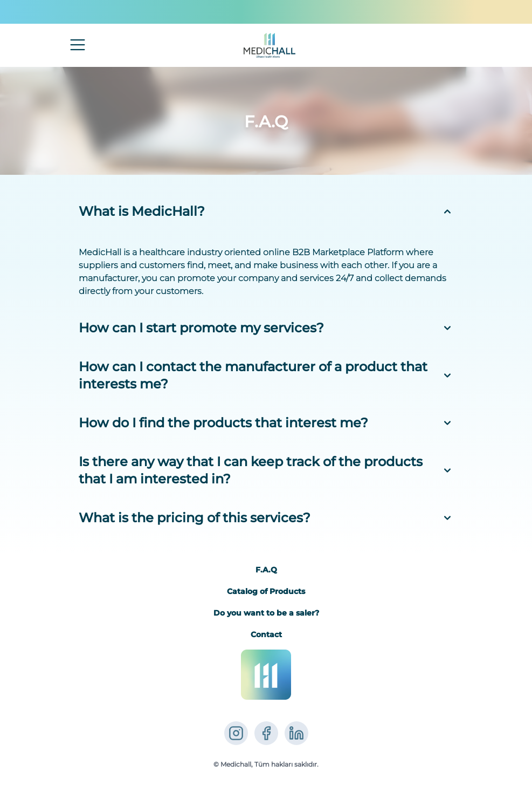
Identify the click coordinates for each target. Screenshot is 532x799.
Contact (266, 634)
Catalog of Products (266, 591)
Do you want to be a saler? (266, 613)
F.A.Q (266, 570)
